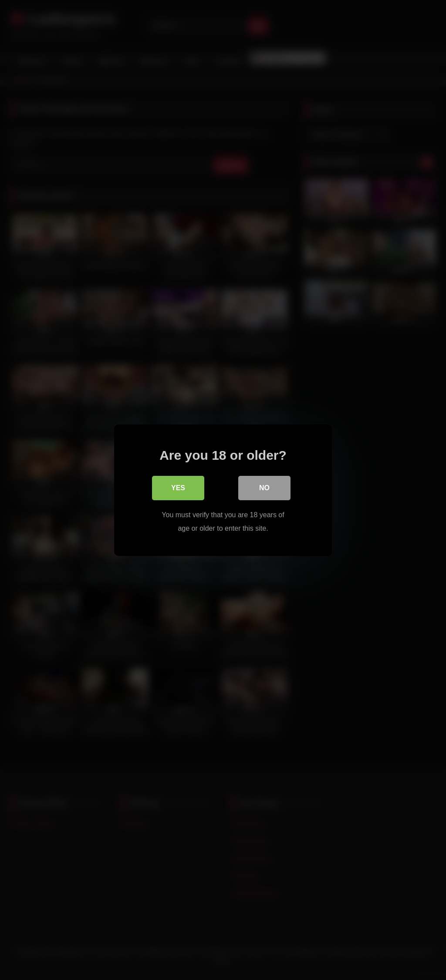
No (264, 488)
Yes (178, 488)
